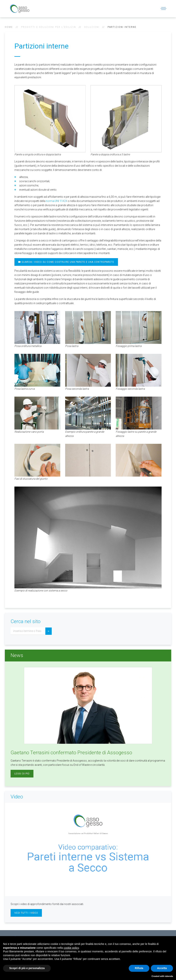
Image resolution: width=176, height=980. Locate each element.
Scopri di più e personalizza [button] (27, 968)
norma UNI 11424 (57, 201)
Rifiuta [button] (139, 968)
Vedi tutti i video (26, 913)
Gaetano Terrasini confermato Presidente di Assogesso (71, 753)
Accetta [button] (162, 968)
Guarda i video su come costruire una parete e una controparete (66, 262)
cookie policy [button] (71, 948)
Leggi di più (22, 774)
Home (9, 27)
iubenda (169, 976)
